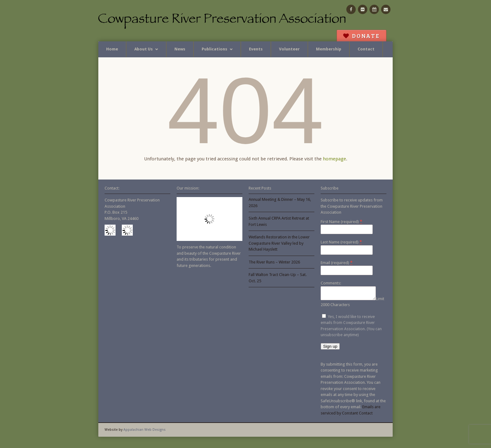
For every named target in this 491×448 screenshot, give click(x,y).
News (180, 49)
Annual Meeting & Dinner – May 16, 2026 (280, 203)
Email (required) (337, 263)
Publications (214, 49)
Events (256, 49)
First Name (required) (341, 221)
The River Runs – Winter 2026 (274, 262)
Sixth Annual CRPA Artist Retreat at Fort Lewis (279, 221)
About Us (144, 49)
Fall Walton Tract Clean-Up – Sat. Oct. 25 (278, 278)
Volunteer (289, 49)
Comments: (331, 283)
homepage (334, 159)
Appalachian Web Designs (145, 432)
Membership (329, 49)
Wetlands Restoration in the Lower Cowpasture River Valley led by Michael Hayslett (279, 243)
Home (112, 49)
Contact (366, 49)
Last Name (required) (341, 242)
